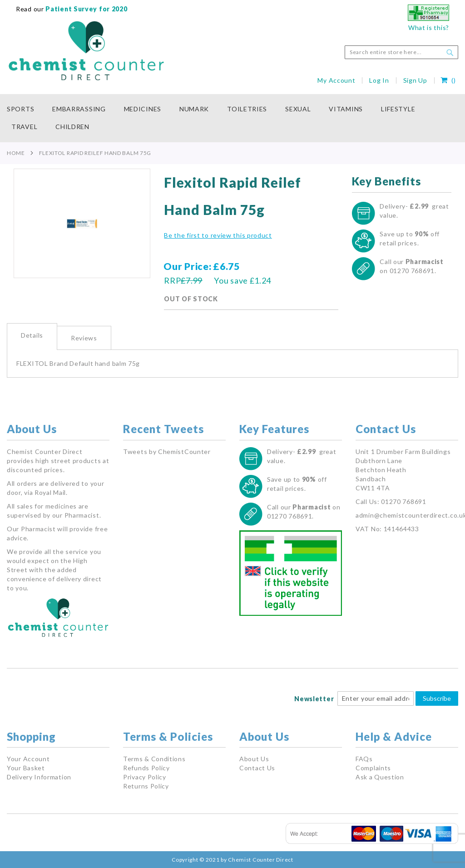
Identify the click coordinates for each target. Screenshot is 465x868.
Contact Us (257, 768)
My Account (336, 80)
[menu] (232, 118)
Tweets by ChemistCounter (167, 451)
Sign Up (415, 80)
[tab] (32, 337)
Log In (379, 80)
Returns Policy (146, 786)
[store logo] (86, 51)
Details (32, 335)
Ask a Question (380, 777)
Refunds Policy (146, 768)
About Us (254, 759)
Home (16, 153)
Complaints (373, 768)
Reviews (84, 338)
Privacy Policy (145, 777)
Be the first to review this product (218, 235)
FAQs (364, 759)
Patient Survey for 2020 (86, 9)
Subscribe (437, 698)
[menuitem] (25, 109)
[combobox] (401, 52)
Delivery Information (39, 777)
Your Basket (26, 768)
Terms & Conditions (154, 759)
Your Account (28, 759)
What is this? (429, 27)
